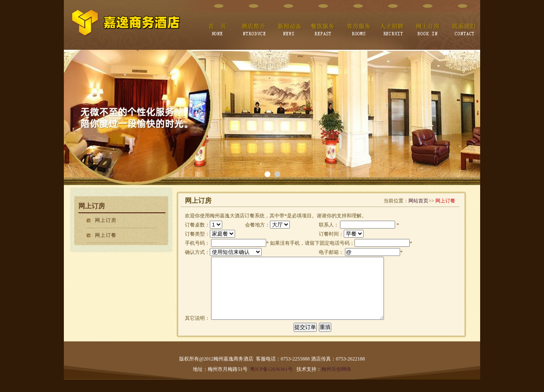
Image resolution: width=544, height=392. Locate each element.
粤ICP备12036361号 (271, 382)
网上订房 (106, 220)
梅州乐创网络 (336, 382)
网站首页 (418, 201)
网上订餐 (106, 235)
